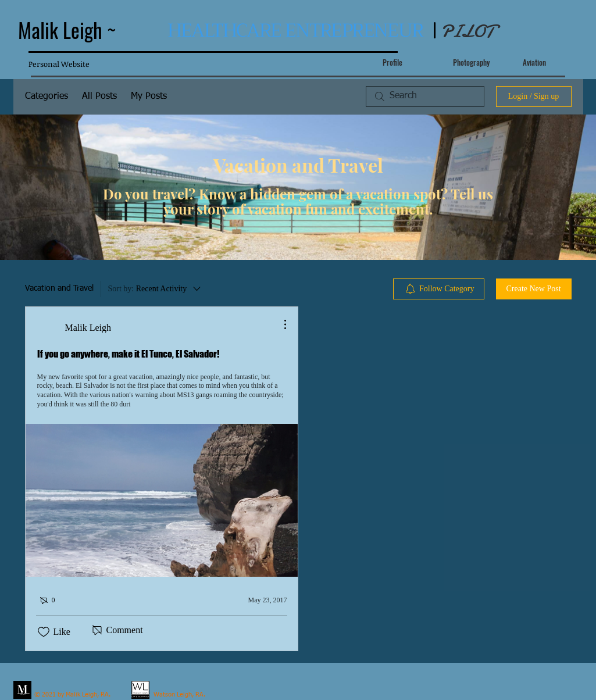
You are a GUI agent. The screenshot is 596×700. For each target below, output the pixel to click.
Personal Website (59, 64)
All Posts (99, 97)
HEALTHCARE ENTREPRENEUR (295, 31)
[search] (425, 97)
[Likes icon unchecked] (44, 632)
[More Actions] (279, 324)
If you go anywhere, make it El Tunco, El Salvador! (128, 354)
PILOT (467, 31)
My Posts (149, 97)
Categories (47, 97)
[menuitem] (439, 289)
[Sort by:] (156, 289)
